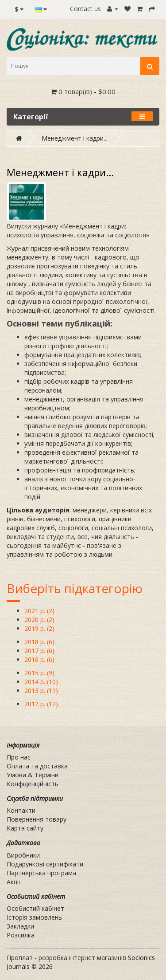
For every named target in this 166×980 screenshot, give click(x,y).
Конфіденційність (33, 784)
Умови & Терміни (33, 775)
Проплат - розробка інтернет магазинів (66, 958)
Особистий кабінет (35, 908)
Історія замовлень (34, 917)
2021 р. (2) (39, 611)
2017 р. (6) (39, 651)
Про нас (19, 757)
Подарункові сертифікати (45, 864)
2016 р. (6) (39, 659)
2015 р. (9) (39, 673)
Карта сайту (25, 828)
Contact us (85, 9)
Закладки (20, 926)
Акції (14, 882)
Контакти (21, 810)
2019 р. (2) (39, 628)
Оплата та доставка (37, 766)
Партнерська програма (41, 873)
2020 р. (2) (39, 620)
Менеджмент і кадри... (75, 138)
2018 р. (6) (39, 642)
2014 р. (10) (41, 682)
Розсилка (21, 935)
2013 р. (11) (41, 691)
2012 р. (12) (41, 704)
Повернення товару (37, 819)
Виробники (23, 855)
